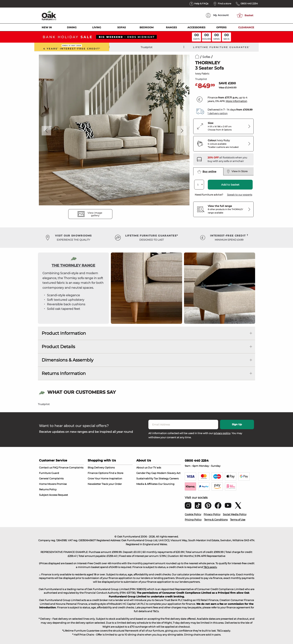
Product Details (58, 347)
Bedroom (146, 27)
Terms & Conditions (216, 520)
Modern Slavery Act (169, 473)
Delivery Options (104, 467)
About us (142, 467)
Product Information (64, 333)
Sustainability (145, 478)
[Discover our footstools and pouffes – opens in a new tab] (229, 159)
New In (47, 27)
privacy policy (222, 433)
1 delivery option (218, 113)
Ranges (171, 27)
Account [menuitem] (217, 15)
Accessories (196, 27)
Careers (174, 478)
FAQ (55, 467)
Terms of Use (238, 520)
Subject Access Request (53, 495)
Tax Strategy (161, 478)
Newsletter (94, 484)
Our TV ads (154, 467)
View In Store (237, 171)
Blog (91, 467)
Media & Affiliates (147, 484)
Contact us (46, 467)
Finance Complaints (71, 467)
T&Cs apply (210, 567)
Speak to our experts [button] (240, 195)
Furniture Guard (49, 473)
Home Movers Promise (53, 484)
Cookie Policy (193, 514)
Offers (221, 27)
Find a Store (116, 473)
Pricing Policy (193, 520)
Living (97, 27)
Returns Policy (48, 489)
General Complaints (51, 478)
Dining (72, 27)
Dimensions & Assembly (67, 360)
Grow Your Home (98, 478)
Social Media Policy (235, 514)
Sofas (122, 27)
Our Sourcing (166, 484)
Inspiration (116, 478)
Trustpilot (146, 47)
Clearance (246, 27)
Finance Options (98, 473)
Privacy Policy (212, 514)
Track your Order (112, 484)
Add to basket (230, 185)
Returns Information (64, 373)
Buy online (207, 172)
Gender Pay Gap (146, 473)
